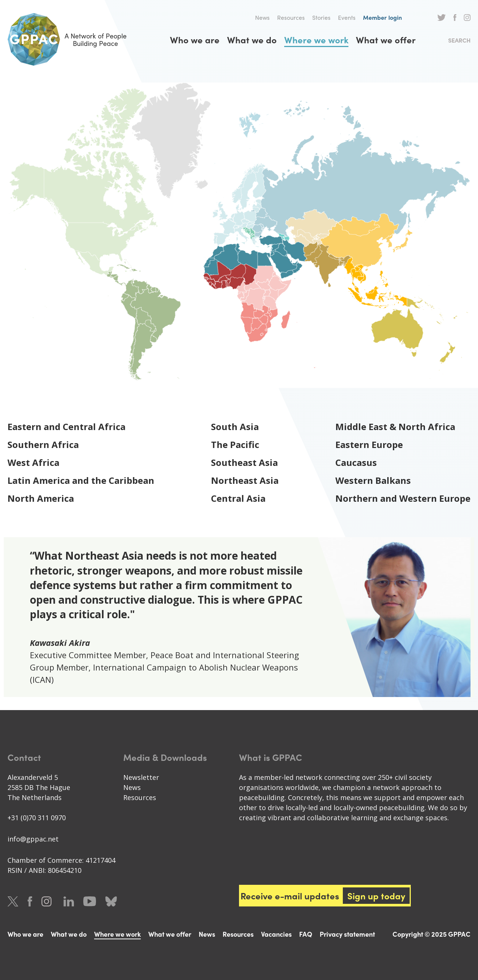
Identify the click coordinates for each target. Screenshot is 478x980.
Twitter (442, 18)
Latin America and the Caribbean (81, 480)
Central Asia (238, 498)
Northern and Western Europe (403, 498)
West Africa (33, 462)
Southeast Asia (244, 462)
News (262, 17)
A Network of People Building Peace (67, 39)
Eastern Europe (369, 444)
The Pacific (235, 444)
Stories (321, 17)
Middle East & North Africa (395, 427)
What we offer (386, 40)
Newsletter (141, 777)
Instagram (467, 18)
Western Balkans (373, 480)
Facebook (455, 18)
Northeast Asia (245, 480)
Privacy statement (347, 934)
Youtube (90, 901)
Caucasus (356, 462)
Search (459, 40)
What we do (252, 40)
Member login (382, 17)
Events (347, 17)
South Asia (235, 427)
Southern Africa (43, 444)
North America (41, 498)
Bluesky (111, 901)
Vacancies (276, 934)
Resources (291, 17)
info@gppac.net (33, 839)
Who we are (195, 40)
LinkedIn (69, 901)
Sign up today (376, 896)
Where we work (316, 40)
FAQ (306, 934)
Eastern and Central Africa (66, 427)
